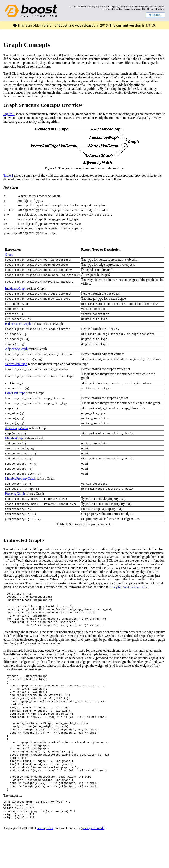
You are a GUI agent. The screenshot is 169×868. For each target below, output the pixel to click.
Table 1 (8, 175)
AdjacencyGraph (16, 349)
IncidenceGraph (16, 288)
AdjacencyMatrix (17, 428)
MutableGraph (15, 438)
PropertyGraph (15, 494)
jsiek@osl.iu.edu (93, 862)
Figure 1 (9, 114)
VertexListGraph (16, 364)
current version (129, 25)
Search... (156, 15)
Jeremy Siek (45, 862)
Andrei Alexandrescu (131, 9)
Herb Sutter (110, 9)
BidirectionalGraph (18, 324)
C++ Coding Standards (154, 9)
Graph (9, 254)
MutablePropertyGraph (20, 478)
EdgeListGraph (15, 393)
